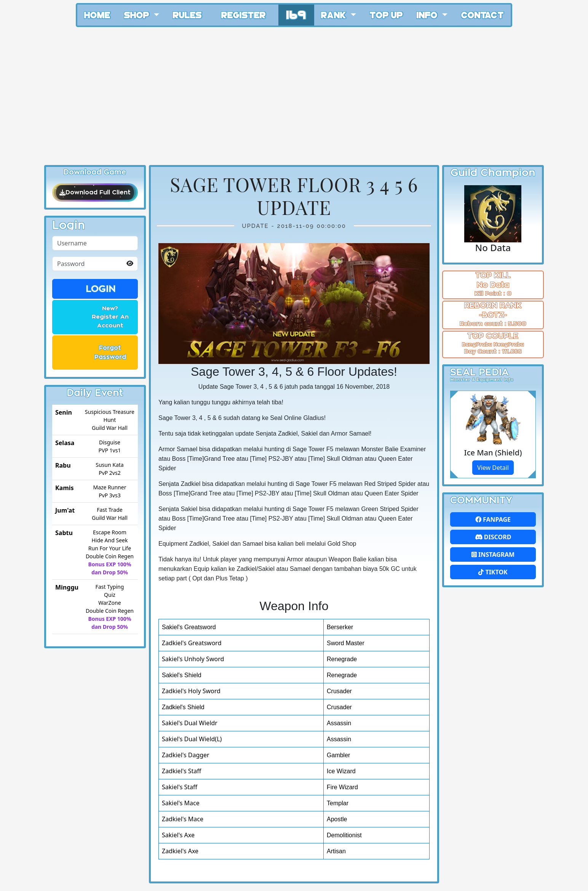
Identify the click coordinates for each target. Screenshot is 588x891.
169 (296, 14)
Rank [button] (335, 14)
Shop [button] (138, 14)
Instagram (493, 554)
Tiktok (493, 572)
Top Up (386, 14)
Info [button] (428, 14)
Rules (187, 14)
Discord (493, 537)
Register (244, 14)
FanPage (493, 519)
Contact (483, 14)
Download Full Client (95, 192)
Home (97, 14)
